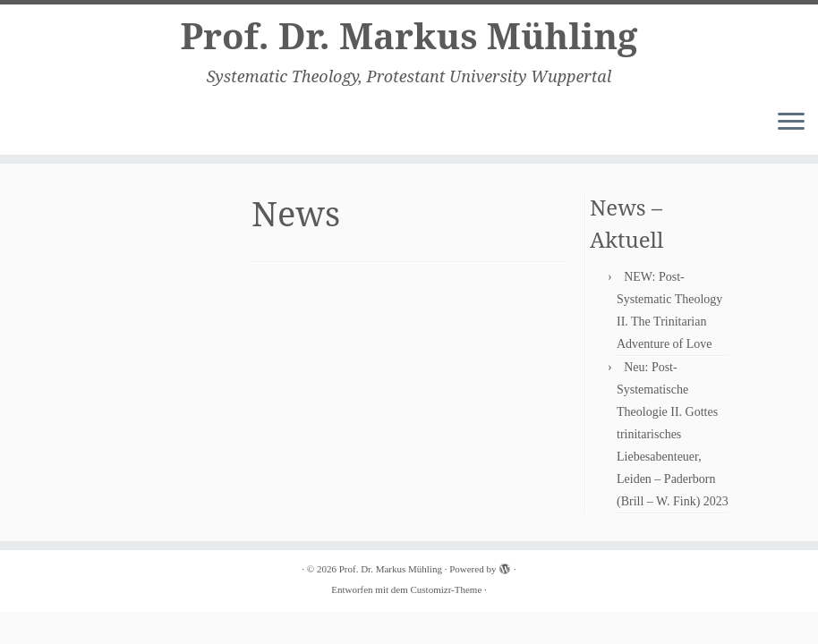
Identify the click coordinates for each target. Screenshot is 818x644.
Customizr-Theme (446, 589)
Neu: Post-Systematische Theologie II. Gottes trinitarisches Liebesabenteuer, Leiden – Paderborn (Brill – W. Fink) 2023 (673, 434)
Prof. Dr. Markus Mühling (409, 36)
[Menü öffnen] (791, 123)
